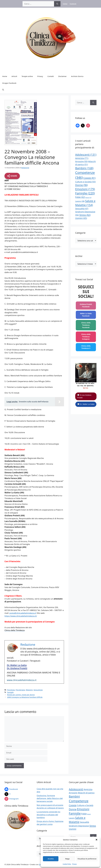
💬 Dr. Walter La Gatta (86, 404)
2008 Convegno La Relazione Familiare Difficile (25, 697)
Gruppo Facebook (9, 83)
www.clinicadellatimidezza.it (22, 680)
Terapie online (27, 76)
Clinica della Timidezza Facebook (86, 325)
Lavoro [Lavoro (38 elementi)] (80, 201)
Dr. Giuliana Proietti (17, 668)
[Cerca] (57, 4)
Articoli (14, 76)
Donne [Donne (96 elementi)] (81, 185)
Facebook (73, 4)
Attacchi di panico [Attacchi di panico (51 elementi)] (86, 793)
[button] (96, 840)
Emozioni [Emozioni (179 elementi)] (85, 189)
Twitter (65, 4)
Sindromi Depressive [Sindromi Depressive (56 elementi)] (79, 826)
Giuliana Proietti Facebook (86, 305)
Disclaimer (62, 76)
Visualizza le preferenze (87, 859)
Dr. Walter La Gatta (17, 665)
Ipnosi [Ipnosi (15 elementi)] (88, 198)
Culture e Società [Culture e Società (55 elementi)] (85, 182)
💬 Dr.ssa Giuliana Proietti (84, 396)
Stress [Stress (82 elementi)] (85, 215)
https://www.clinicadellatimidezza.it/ (21, 616)
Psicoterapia (20, 690)
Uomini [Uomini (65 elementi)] (81, 218)
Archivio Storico (77, 76)
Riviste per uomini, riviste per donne (21, 695)
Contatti (51, 76)
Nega (67, 859)
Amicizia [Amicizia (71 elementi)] (82, 158)
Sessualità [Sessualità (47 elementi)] (82, 209)
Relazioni (29, 690)
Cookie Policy (67, 864)
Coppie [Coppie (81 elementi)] (89, 178)
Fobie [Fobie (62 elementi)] (80, 197)
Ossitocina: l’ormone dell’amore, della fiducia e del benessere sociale (50, 798)
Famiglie (10, 692)
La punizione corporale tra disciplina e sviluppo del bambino (48, 815)
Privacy (74, 864)
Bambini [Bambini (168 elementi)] (84, 168)
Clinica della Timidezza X (86, 347)
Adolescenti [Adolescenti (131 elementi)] (86, 155)
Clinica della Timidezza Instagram (86, 337)
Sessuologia (38, 690)
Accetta (51, 859)
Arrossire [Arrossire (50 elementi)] (81, 161)
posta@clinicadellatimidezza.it (23, 613)
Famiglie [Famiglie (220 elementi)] (85, 193)
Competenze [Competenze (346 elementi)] (79, 801)
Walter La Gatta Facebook (86, 315)
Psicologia (11, 690)
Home (5, 76)
